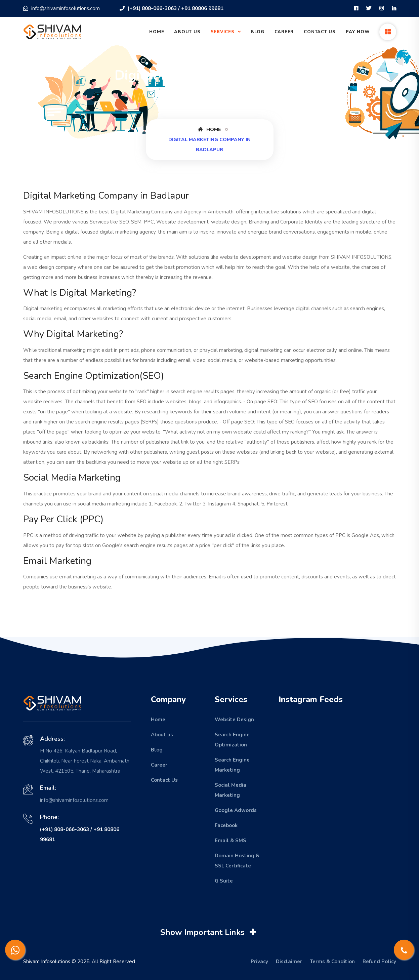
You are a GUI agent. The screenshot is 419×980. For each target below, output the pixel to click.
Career (284, 32)
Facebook (226, 825)
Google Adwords (236, 810)
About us (162, 735)
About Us (187, 32)
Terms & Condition (332, 962)
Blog (257, 32)
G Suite (224, 881)
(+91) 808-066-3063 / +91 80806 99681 (172, 8)
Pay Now (358, 32)
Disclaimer (289, 962)
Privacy (259, 962)
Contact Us (320, 32)
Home (157, 32)
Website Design (234, 720)
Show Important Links (209, 932)
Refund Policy (379, 962)
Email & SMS (231, 841)
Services (223, 32)
